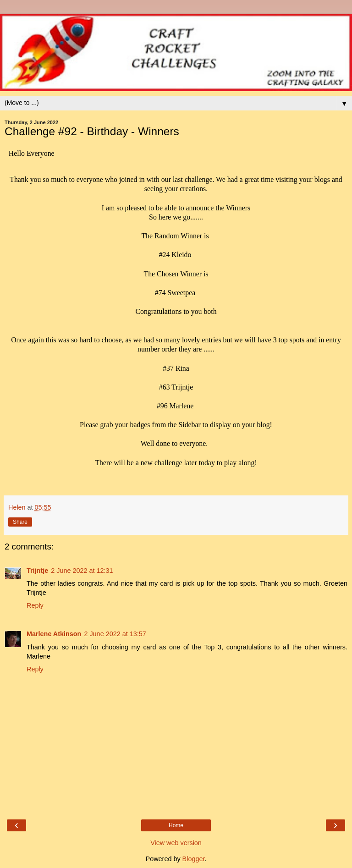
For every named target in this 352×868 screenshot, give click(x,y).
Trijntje (37, 571)
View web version (176, 843)
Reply (35, 605)
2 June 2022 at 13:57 (115, 634)
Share (20, 522)
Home (176, 825)
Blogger (194, 859)
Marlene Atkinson (54, 634)
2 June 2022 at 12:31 (82, 571)
